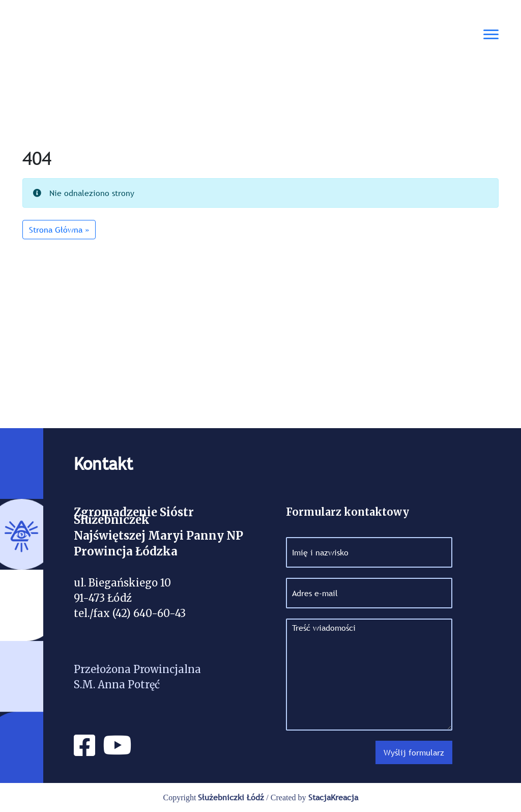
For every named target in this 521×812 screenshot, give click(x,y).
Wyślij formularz (414, 752)
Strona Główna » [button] (59, 230)
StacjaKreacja (333, 797)
